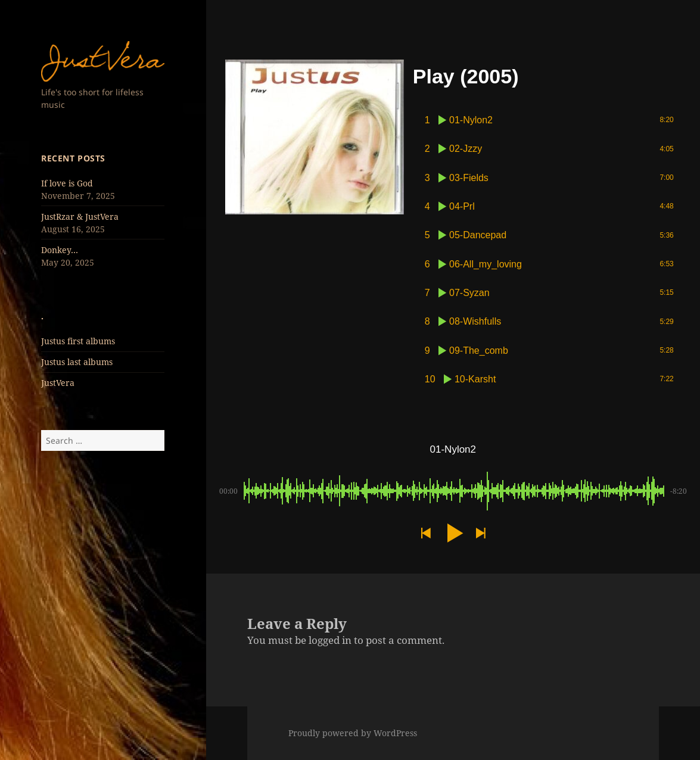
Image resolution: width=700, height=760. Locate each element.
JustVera (58, 383)
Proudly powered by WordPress (353, 733)
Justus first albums (78, 341)
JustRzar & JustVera (80, 217)
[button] (425, 533)
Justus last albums (77, 362)
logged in (330, 640)
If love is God (67, 183)
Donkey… (60, 250)
